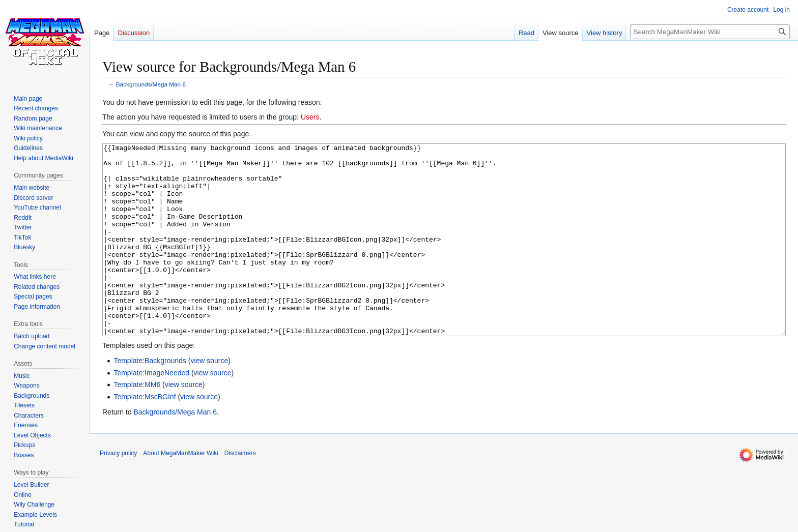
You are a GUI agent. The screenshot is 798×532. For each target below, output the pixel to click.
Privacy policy (118, 491)
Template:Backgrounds (150, 399)
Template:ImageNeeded (151, 411)
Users (310, 117)
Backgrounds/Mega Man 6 (151, 84)
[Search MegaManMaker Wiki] (710, 32)
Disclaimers (240, 491)
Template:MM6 (137, 423)
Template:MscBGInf (145, 435)
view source (209, 399)
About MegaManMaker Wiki (180, 491)
